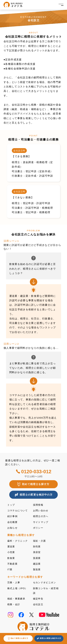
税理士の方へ (41, 516)
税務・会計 (14, 603)
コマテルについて (18, 511)
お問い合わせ (41, 511)
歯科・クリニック (18, 540)
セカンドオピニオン (45, 581)
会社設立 (39, 603)
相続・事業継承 (17, 597)
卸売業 (37, 546)
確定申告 (39, 597)
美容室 (37, 552)
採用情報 (39, 505)
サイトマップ (41, 522)
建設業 (37, 563)
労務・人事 (14, 581)
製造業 (37, 569)
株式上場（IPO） (18, 587)
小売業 (11, 552)
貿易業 (37, 557)
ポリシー (39, 527)
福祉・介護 (40, 540)
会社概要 (13, 522)
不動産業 (13, 563)
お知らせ (13, 527)
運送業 (11, 546)
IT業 (10, 569)
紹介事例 (13, 516)
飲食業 (11, 557)
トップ (11, 505)
